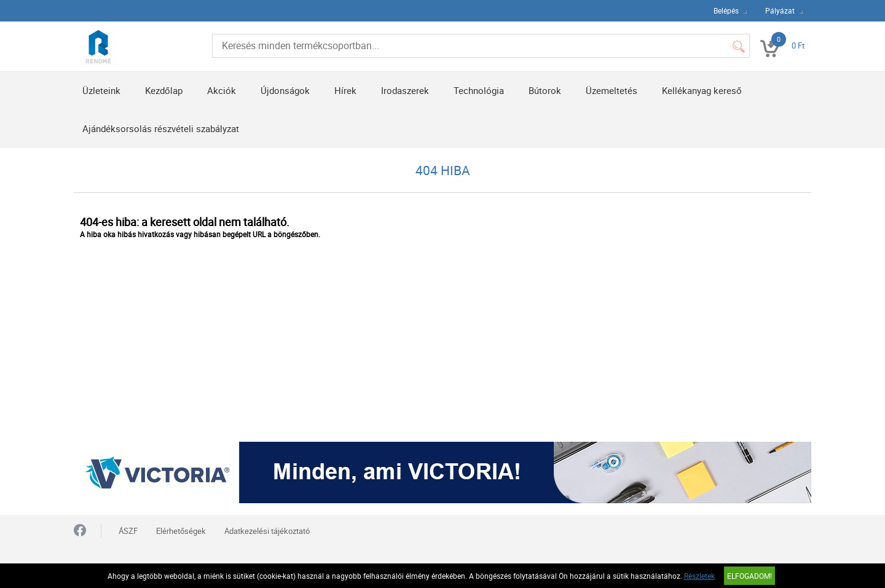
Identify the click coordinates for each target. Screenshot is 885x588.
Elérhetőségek (181, 531)
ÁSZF (128, 531)
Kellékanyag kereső (702, 90)
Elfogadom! (749, 576)
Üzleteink (101, 90)
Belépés (726, 10)
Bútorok (545, 90)
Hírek (345, 90)
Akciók (222, 90)
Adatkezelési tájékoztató (267, 531)
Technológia (479, 90)
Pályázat (780, 10)
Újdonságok (285, 90)
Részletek (699, 576)
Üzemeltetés (612, 90)
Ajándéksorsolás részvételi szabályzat (161, 128)
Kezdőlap (164, 90)
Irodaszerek (405, 90)
